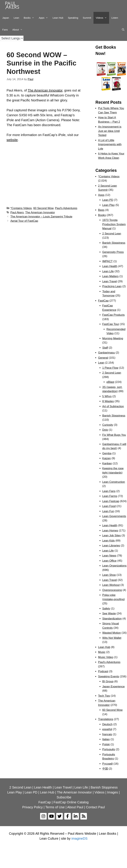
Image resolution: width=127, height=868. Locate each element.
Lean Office (110, 561)
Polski (106, 744)
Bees (101, 210)
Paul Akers (17, 212)
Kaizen (107, 458)
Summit (87, 18)
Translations (106, 719)
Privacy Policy (32, 807)
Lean (16, 18)
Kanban (107, 463)
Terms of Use (55, 807)
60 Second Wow (43, 208)
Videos (103, 18)
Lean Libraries (111, 546)
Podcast (103, 671)
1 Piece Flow (110, 368)
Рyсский (108, 764)
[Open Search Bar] (123, 30)
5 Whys (107, 396)
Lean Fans (109, 491)
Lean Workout (111, 585)
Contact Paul (95, 807)
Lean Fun (108, 511)
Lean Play (109, 205)
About (18, 30)
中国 (105, 769)
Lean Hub (58, 18)
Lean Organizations (114, 566)
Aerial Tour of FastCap (24, 221)
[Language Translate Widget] (12, 38)
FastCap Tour (111, 324)
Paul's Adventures (66, 208)
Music (102, 652)
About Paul (75, 807)
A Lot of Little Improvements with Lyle (110, 144)
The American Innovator (45, 90)
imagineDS (80, 838)
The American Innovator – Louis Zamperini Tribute (41, 217)
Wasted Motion (112, 633)
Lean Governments (114, 516)
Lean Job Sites (112, 535)
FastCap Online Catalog (71, 802)
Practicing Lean (112, 286)
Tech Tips (104, 696)
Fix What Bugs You (114, 435)
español (107, 729)
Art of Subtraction (113, 406)
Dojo (105, 430)
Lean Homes (110, 531)
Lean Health (110, 266)
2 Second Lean (112, 234)
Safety (106, 609)
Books (30, 18)
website (12, 140)
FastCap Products (114, 315)
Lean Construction (114, 482)
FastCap (103, 301)
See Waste (109, 613)
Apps (45, 18)
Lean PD (108, 200)
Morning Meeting (113, 338)
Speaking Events (109, 676)
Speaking (73, 18)
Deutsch (107, 724)
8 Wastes (108, 401)
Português (109, 749)
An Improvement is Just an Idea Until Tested (110, 131)
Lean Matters (110, 276)
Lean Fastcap (111, 501)
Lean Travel (110, 281)
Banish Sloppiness (114, 243)
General (103, 358)
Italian (106, 739)
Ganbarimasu (106, 353)
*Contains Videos (21, 208)
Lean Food (109, 506)
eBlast (110, 382)
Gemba (107, 453)
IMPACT (108, 261)
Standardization (112, 619)
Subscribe (64, 797)
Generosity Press (113, 252)
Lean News (109, 556)
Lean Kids (109, 541)
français (107, 734)
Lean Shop (109, 575)
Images (113, 792)
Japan (6, 18)
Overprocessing (112, 590)
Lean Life (108, 271)
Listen (115, 18)
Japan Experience (114, 687)
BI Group (108, 681)
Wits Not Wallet (112, 638)
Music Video (106, 657)
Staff (105, 348)
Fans (5, 30)
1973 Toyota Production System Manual (114, 224)
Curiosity (108, 425)
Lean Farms (110, 496)
